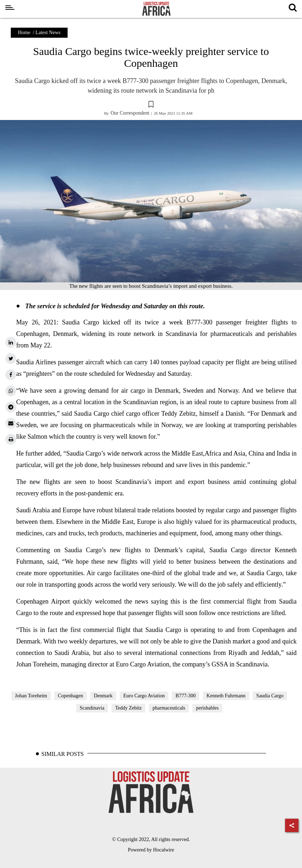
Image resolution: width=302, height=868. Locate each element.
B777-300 (186, 696)
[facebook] (11, 375)
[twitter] (11, 359)
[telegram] (11, 407)
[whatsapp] (11, 391)
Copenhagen (70, 696)
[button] (151, 105)
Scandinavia (92, 708)
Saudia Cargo (270, 696)
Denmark (103, 696)
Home (24, 33)
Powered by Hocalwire (151, 850)
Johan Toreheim (31, 696)
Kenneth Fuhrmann (226, 696)
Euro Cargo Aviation (144, 696)
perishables (207, 708)
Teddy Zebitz (128, 708)
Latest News (48, 33)
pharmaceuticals (169, 708)
